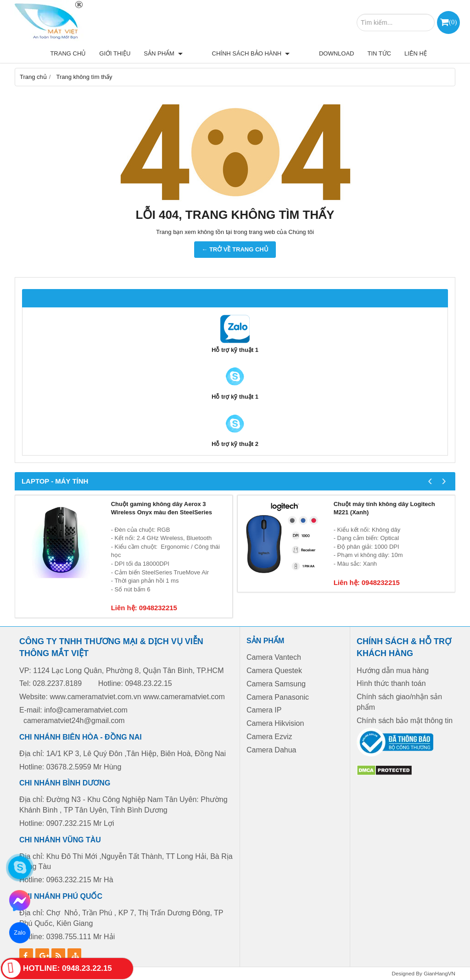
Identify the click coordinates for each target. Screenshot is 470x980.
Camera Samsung (276, 684)
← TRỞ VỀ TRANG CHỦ (235, 249)
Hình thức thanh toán (391, 683)
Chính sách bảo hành (267, 53)
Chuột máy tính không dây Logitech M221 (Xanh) (384, 508)
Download (337, 53)
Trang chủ (100, 53)
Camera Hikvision (275, 723)
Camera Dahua (271, 750)
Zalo (20, 933)
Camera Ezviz (270, 737)
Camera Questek (274, 671)
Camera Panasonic (278, 697)
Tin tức (379, 53)
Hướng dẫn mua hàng (393, 671)
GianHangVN (439, 973)
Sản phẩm (195, 53)
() (453, 22)
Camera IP (264, 710)
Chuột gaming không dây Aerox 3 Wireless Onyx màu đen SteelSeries (162, 508)
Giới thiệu (147, 53)
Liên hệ (416, 53)
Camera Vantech (274, 657)
